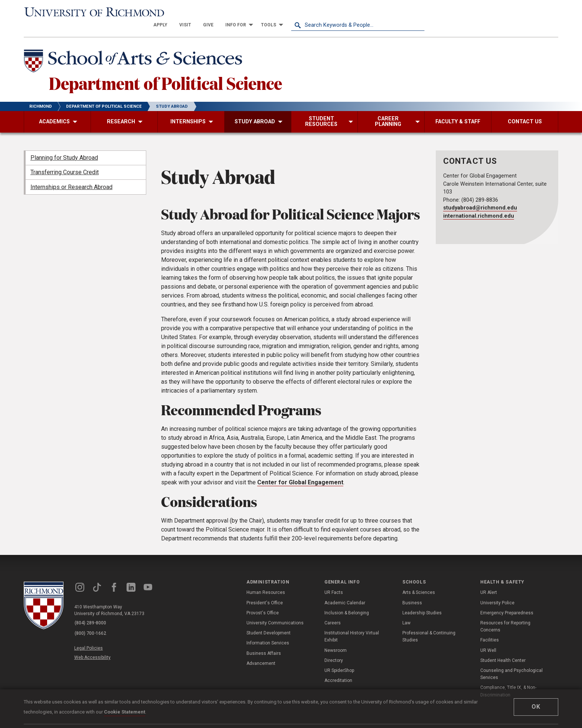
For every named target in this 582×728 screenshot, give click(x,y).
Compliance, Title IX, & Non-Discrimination (508, 679)
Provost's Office (263, 601)
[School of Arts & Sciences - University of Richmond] (137, 49)
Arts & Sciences (419, 581)
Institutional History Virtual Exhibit (352, 625)
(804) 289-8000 (91, 611)
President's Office (265, 591)
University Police (497, 591)
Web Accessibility (94, 644)
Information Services (268, 631)
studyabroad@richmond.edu (480, 196)
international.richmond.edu (479, 204)
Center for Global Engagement (300, 470)
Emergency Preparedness (507, 601)
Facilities (490, 628)
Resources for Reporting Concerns (505, 615)
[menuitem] (294, 12)
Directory (334, 649)
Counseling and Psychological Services (511, 662)
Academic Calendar (345, 591)
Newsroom (336, 638)
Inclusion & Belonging (347, 601)
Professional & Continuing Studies (429, 625)
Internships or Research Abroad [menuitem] (71, 175)
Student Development (269, 621)
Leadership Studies (422, 601)
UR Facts (334, 581)
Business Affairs (264, 641)
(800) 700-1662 (91, 621)
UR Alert (489, 581)
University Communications (275, 611)
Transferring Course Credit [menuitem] (65, 160)
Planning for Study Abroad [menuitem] (64, 146)
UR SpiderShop (339, 659)
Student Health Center (503, 649)
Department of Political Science (170, 70)
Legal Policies (90, 635)
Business (412, 591)
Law (406, 611)
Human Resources (266, 581)
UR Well (488, 638)
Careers (333, 611)
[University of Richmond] (91, 12)
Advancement (261, 651)
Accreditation (338, 669)
